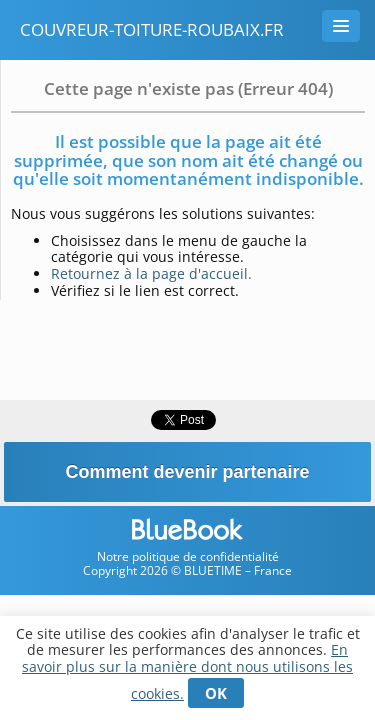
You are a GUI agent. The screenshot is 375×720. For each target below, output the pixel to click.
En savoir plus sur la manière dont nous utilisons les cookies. (187, 671)
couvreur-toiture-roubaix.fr (152, 29)
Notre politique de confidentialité (188, 556)
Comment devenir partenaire (187, 472)
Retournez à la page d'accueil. (151, 273)
